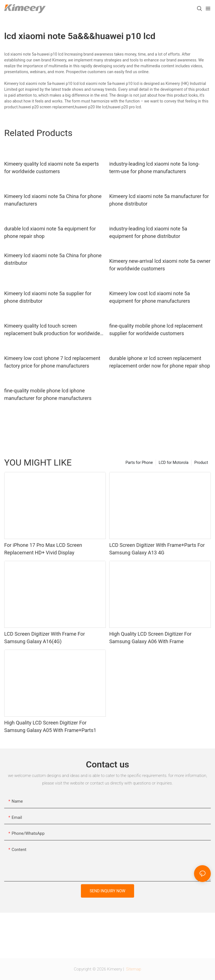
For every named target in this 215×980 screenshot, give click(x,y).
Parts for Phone (139, 462)
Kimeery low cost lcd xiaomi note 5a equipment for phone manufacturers (150, 297)
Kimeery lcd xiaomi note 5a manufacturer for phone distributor (159, 200)
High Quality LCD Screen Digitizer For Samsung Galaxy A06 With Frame (150, 638)
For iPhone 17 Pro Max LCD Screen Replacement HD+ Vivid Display (43, 549)
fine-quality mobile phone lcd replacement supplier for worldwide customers (156, 330)
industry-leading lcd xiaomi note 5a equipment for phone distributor (148, 232)
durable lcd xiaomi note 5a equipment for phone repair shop (50, 232)
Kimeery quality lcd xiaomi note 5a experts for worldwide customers (52, 168)
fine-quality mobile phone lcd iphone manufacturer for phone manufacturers (48, 394)
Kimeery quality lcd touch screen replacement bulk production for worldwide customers (52, 330)
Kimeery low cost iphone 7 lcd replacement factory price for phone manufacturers (52, 362)
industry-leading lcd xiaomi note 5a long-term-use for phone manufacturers (154, 168)
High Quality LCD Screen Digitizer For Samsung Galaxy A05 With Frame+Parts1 (50, 726)
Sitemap (133, 969)
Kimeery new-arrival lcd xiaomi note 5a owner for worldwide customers (160, 265)
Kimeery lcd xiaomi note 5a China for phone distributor (53, 259)
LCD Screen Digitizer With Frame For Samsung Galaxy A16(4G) (45, 638)
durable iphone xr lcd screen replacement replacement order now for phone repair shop (160, 362)
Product (201, 462)
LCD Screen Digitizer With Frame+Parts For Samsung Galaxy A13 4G (157, 549)
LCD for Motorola (174, 462)
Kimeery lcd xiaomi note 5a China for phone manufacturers (53, 200)
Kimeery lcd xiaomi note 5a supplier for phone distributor (48, 297)
